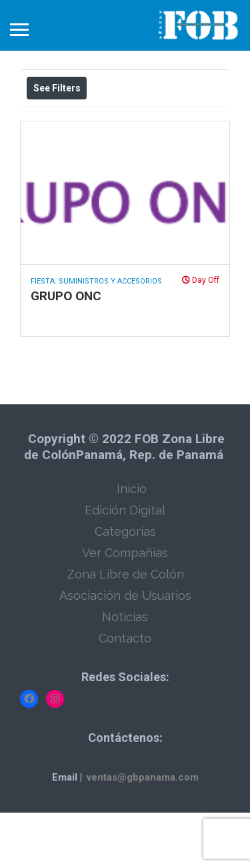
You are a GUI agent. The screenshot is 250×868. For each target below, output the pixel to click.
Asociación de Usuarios (125, 651)
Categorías (125, 587)
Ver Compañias (125, 608)
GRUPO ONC (66, 351)
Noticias (125, 672)
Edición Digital (125, 565)
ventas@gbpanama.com (143, 833)
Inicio (132, 544)
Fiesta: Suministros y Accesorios (96, 337)
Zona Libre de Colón (125, 629)
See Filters (57, 88)
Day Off (201, 336)
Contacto (125, 694)
